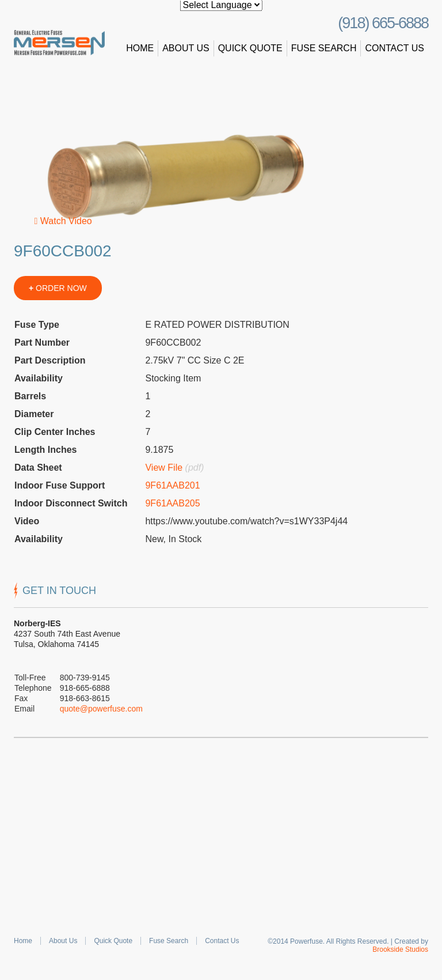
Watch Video (63, 221)
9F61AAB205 (172, 503)
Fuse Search (324, 48)
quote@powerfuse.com (101, 709)
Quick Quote (250, 48)
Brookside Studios (400, 949)
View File (164, 468)
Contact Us (395, 48)
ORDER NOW (58, 288)
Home (140, 48)
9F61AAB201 (172, 485)
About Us (186, 48)
